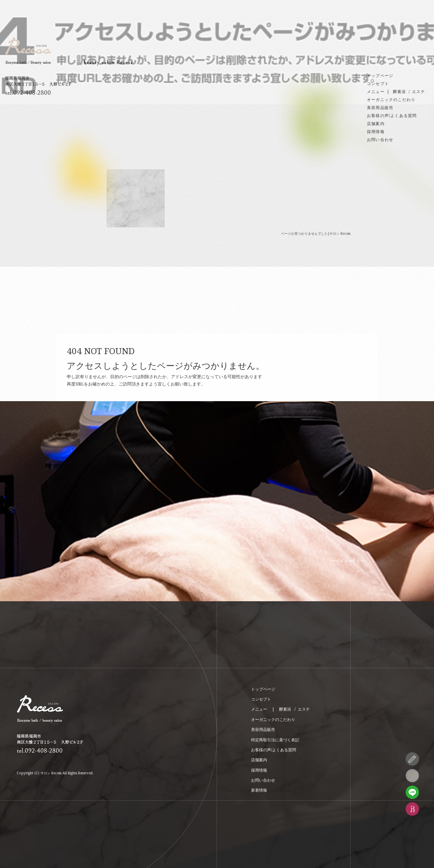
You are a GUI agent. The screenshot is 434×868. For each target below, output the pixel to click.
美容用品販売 (380, 108)
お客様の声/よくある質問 (392, 116)
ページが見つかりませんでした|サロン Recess (316, 233)
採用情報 (376, 132)
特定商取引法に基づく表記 (275, 740)
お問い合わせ (380, 140)
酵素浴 (400, 92)
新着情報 (259, 790)
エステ (419, 92)
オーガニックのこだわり (391, 100)
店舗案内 (376, 124)
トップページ (380, 76)
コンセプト (378, 84)
